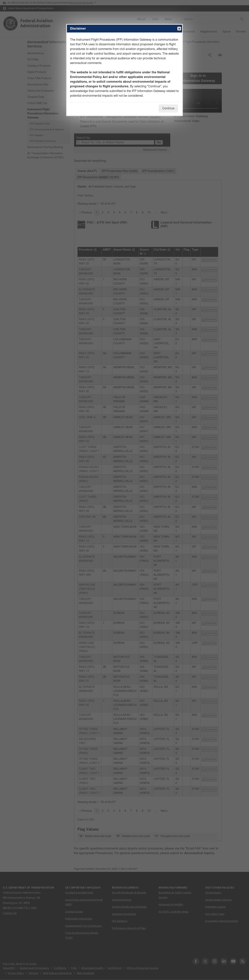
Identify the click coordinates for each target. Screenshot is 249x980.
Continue (168, 108)
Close (179, 29)
